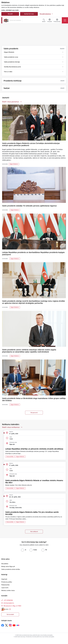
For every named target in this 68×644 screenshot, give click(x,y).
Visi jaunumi (34, 413)
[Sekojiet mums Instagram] (10, 625)
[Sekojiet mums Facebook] (3, 625)
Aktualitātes (5, 564)
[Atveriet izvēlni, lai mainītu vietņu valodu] (50, 21)
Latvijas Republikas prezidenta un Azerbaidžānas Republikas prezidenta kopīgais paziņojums (33, 253)
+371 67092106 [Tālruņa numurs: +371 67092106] (8, 600)
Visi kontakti (10, 614)
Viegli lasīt (4, 579)
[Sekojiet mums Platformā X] (6, 625)
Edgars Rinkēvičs (14, 164)
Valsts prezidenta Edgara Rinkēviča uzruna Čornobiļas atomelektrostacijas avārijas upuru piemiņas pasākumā (31, 144)
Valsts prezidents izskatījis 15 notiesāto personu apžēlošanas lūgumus (29, 206)
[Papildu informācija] (10, 609)
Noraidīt (10, 14)
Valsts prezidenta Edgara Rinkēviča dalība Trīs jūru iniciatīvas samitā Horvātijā (32, 513)
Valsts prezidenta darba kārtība (11, 569)
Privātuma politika (7, 582)
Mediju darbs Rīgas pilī (8, 566)
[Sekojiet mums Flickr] (18, 625)
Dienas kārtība (10, 457)
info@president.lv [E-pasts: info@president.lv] (9, 603)
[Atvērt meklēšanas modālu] (44, 21)
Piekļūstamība (5, 585)
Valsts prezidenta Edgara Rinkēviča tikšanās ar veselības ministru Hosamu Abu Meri (34, 481)
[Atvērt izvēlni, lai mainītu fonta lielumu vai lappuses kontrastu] (57, 21)
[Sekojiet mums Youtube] (14, 625)
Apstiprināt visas (29, 14)
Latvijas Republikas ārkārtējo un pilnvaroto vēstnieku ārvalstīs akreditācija (34, 449)
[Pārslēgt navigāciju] (65, 20)
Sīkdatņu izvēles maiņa (8, 590)
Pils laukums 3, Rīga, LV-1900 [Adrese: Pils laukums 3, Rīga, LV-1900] (12, 606)
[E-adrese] (5, 609)
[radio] (24, 550)
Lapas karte (5, 588)
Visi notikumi (34, 532)
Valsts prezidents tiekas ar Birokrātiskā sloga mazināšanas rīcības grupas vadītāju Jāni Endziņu (34, 399)
